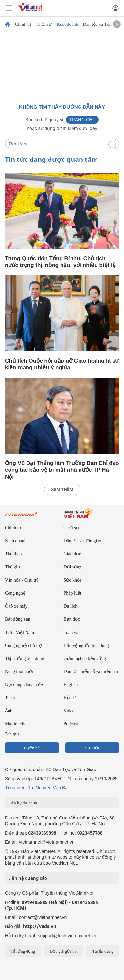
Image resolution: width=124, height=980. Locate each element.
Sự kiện (92, 748)
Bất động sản (18, 619)
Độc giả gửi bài (64, 951)
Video (69, 711)
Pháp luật (73, 593)
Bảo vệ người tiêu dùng (86, 645)
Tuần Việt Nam (19, 632)
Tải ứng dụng (23, 951)
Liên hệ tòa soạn (23, 803)
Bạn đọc (72, 619)
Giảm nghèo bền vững (85, 659)
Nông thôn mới (19, 672)
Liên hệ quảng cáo (28, 878)
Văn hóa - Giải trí (21, 580)
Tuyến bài (32, 748)
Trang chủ (82, 119)
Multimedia (16, 724)
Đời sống (73, 567)
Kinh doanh (67, 25)
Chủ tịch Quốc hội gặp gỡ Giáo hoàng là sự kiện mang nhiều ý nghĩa (62, 364)
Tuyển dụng (103, 951)
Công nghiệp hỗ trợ (23, 645)
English (71, 685)
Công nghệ (15, 593)
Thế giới (13, 567)
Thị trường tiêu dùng (25, 659)
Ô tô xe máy (16, 606)
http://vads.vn (40, 926)
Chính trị (23, 25)
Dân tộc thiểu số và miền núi (91, 672)
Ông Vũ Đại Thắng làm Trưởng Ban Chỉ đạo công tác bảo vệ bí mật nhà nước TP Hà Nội (62, 470)
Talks (10, 698)
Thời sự (44, 25)
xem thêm (62, 489)
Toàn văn (72, 632)
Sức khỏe (73, 580)
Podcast (71, 724)
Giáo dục (72, 554)
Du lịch (71, 606)
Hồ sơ (70, 698)
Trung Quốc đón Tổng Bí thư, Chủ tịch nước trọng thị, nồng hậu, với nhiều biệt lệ (60, 262)
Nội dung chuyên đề (24, 685)
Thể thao (13, 554)
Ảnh (9, 711)
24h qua (12, 734)
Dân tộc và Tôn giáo (102, 25)
